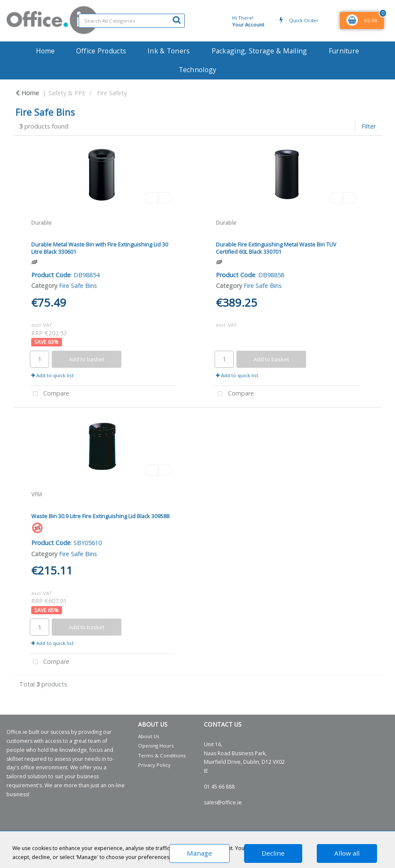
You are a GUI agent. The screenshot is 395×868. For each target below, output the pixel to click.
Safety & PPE (67, 93)
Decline (273, 853)
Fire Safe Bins (78, 286)
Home (45, 51)
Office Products (101, 51)
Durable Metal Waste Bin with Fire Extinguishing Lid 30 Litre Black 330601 (100, 248)
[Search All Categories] (132, 21)
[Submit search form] (177, 20)
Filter (369, 126)
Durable (41, 223)
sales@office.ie (223, 802)
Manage (199, 853)
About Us (149, 736)
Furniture (344, 51)
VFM (37, 494)
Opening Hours (156, 746)
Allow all (347, 853)
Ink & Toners (169, 51)
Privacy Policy (154, 765)
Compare (49, 394)
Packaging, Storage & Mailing (259, 51)
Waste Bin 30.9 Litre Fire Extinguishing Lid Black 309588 (100, 516)
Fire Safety (112, 93)
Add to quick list (52, 375)
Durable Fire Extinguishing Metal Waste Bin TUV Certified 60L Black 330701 (276, 248)
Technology (198, 70)
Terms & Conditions (162, 755)
